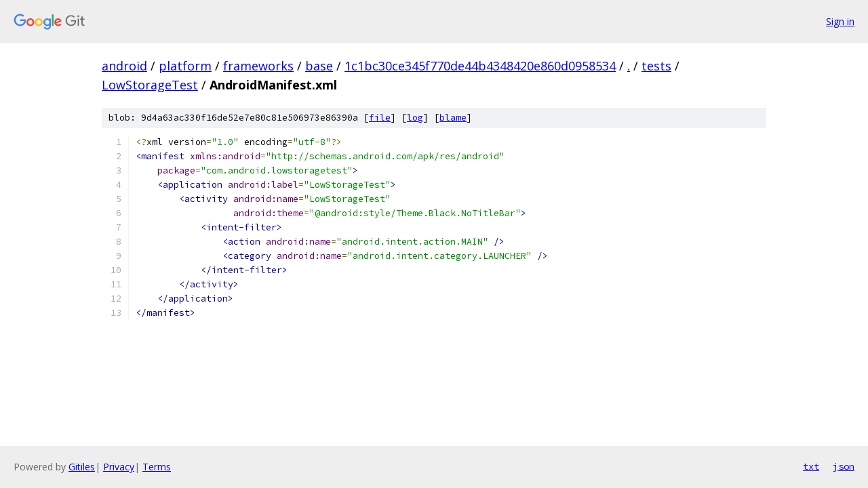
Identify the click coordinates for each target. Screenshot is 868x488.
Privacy (119, 467)
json (844, 466)
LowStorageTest (150, 85)
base (319, 66)
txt (811, 466)
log (415, 118)
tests (656, 66)
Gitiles (82, 467)
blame (453, 118)
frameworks (258, 66)
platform (185, 66)
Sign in (840, 21)
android (124, 66)
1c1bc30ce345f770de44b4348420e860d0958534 (480, 66)
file (380, 118)
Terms (157, 467)
